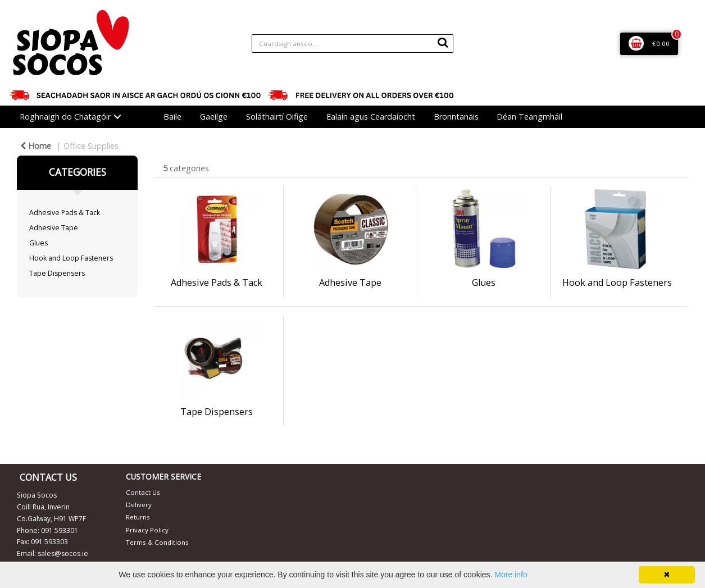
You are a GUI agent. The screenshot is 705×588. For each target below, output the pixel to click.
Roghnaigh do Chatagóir (65, 117)
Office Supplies (91, 146)
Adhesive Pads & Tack (65, 213)
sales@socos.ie (63, 553)
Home (36, 146)
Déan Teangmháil (529, 117)
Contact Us (143, 492)
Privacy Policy (147, 530)
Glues (38, 243)
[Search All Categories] (352, 44)
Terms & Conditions (157, 542)
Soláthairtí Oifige (277, 117)
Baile (172, 117)
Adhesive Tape (54, 228)
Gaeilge (214, 117)
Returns (138, 517)
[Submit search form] (443, 42)
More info (511, 575)
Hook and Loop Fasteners (71, 258)
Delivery (139, 505)
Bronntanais (456, 117)
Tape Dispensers (57, 273)
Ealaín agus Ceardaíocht (371, 117)
